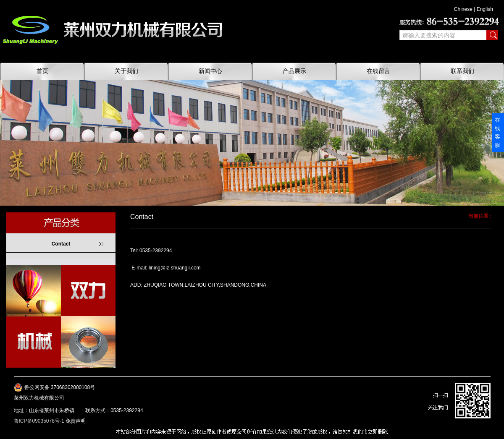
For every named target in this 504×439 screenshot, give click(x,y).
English (485, 9)
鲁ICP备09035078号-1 (39, 421)
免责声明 (76, 421)
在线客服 (497, 132)
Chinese (463, 9)
